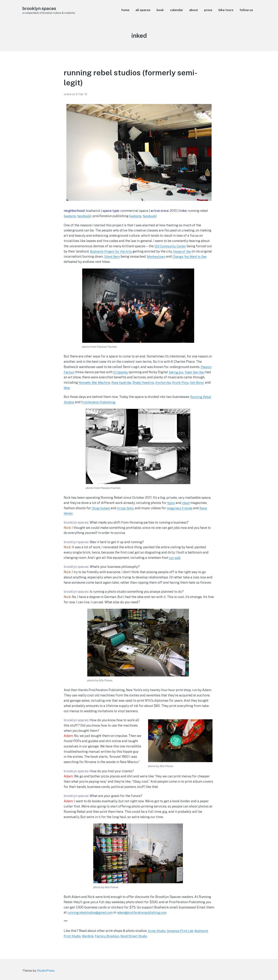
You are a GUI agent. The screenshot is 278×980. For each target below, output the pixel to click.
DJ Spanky (121, 372)
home (125, 10)
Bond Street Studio (138, 936)
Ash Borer (204, 382)
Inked (187, 503)
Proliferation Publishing (100, 402)
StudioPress (46, 971)
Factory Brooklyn (110, 936)
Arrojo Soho (128, 508)
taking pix (178, 372)
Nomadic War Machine (96, 382)
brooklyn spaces (41, 8)
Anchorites (169, 382)
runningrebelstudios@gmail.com (92, 912)
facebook (85, 216)
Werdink (89, 936)
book (160, 10)
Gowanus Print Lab (183, 931)
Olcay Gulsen (102, 508)
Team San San (197, 372)
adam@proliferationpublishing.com (148, 912)
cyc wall (175, 558)
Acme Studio (158, 931)
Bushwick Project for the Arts (112, 251)
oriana (68, 94)
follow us (246, 10)
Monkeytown (170, 256)
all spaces (143, 10)
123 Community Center (171, 246)
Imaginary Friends (183, 508)
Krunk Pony (187, 382)
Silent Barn (125, 256)
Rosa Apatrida (124, 382)
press (208, 10)
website (71, 216)
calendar (177, 10)
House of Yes (185, 251)
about (194, 10)
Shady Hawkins (148, 382)
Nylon (171, 503)
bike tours (226, 10)
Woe (73, 388)
